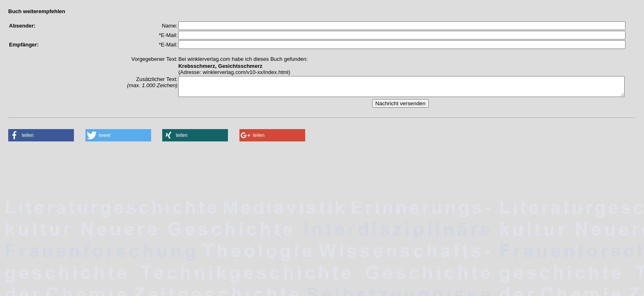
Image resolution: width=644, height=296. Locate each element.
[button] (41, 139)
